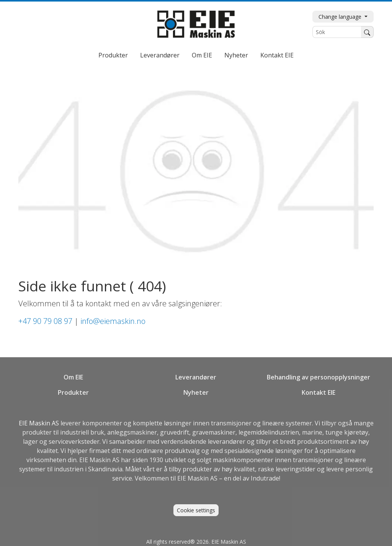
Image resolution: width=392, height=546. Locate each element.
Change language (341, 17)
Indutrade (265, 478)
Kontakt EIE (277, 55)
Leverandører (160, 55)
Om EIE (202, 55)
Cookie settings (196, 510)
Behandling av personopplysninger (318, 377)
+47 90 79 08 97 (45, 321)
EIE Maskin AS (40, 423)
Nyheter (236, 55)
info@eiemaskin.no (113, 321)
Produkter (113, 55)
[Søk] (367, 32)
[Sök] (337, 32)
